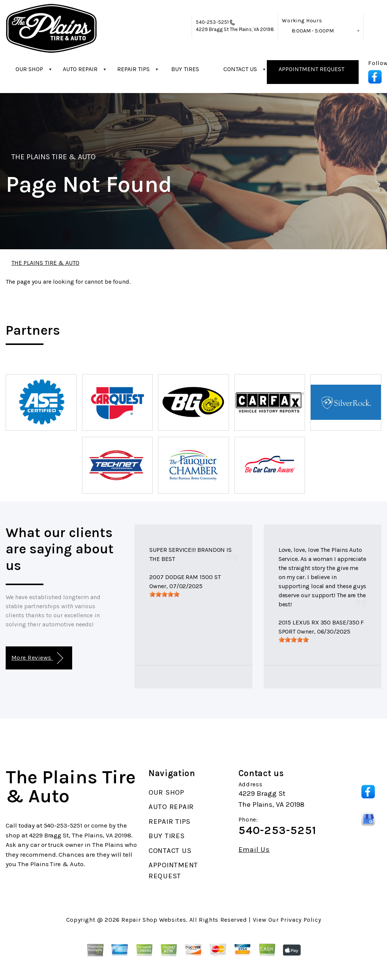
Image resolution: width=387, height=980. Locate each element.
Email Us (254, 850)
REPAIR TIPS (133, 69)
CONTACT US (240, 69)
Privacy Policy (301, 920)
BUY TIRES (185, 69)
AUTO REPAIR (80, 69)
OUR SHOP (29, 69)
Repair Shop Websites (154, 920)
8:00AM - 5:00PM (313, 31)
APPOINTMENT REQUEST (311, 69)
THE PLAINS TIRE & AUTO (53, 157)
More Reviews (37, 658)
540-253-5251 (212, 22)
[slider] (164, 594)
